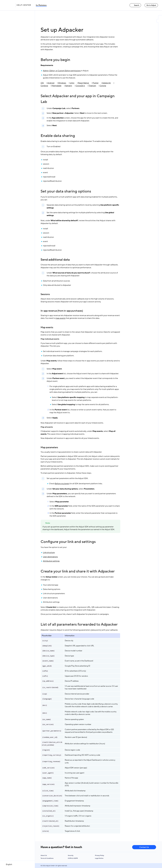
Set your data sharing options (66, 191)
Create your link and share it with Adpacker (78, 571)
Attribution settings (51, 561)
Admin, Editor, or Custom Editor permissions (62, 71)
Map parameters (49, 447)
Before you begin (55, 60)
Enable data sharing (58, 136)
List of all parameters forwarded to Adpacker (79, 624)
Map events (47, 327)
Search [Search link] (135, 5)
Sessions (45, 294)
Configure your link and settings (68, 542)
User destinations (50, 557)
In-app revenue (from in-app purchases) (62, 311)
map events (60, 318)
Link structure (49, 553)
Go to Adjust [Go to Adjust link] (151, 5)
